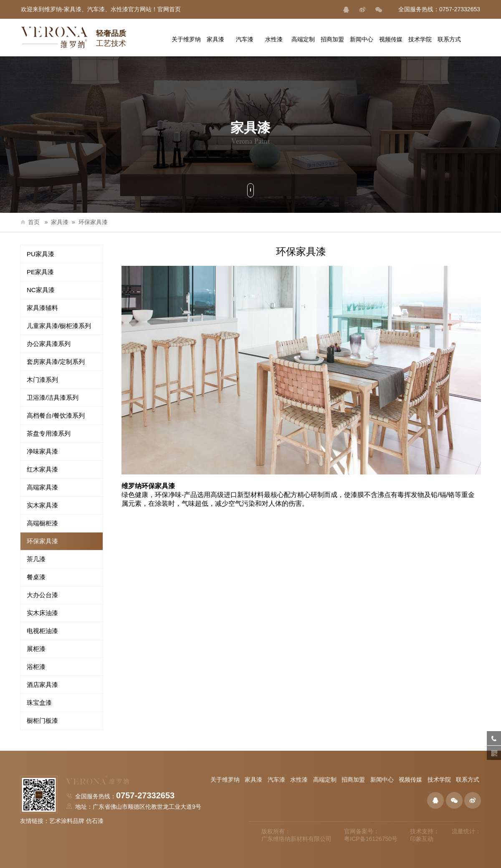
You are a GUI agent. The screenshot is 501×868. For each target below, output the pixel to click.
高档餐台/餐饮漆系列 (56, 415)
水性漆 (299, 780)
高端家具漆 (42, 487)
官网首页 (169, 9)
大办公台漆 (42, 595)
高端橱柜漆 (42, 523)
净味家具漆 (42, 451)
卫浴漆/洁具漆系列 (53, 397)
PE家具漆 (40, 272)
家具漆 (60, 222)
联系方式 (468, 780)
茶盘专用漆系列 (49, 433)
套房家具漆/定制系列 (56, 362)
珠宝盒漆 (39, 703)
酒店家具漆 (42, 685)
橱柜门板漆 (42, 720)
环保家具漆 (93, 222)
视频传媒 (410, 780)
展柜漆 (36, 649)
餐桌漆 (36, 577)
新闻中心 (382, 780)
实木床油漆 (42, 613)
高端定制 (325, 780)
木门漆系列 (42, 380)
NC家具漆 (41, 290)
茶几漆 (36, 559)
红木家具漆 (42, 469)
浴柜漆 (36, 667)
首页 (30, 222)
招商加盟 (353, 780)
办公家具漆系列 (49, 344)
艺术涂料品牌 (67, 821)
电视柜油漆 (42, 631)
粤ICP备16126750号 (371, 839)
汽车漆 (276, 780)
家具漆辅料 (42, 308)
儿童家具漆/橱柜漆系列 (59, 326)
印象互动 (422, 839)
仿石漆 (95, 821)
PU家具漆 (40, 254)
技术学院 (439, 780)
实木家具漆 (42, 505)
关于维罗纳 (225, 780)
